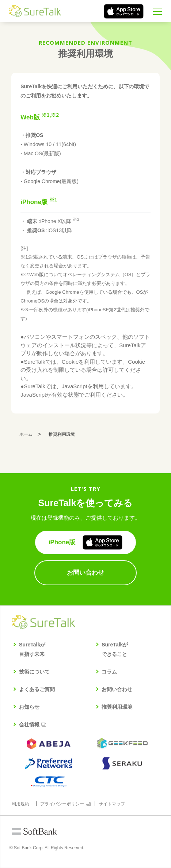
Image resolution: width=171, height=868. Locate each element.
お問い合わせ (117, 689)
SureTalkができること (115, 649)
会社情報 (29, 724)
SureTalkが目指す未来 (32, 649)
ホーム (26, 434)
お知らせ (29, 707)
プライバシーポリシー (62, 804)
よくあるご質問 (37, 689)
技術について (34, 672)
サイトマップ (112, 804)
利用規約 (20, 804)
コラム (109, 672)
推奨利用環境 (117, 707)
